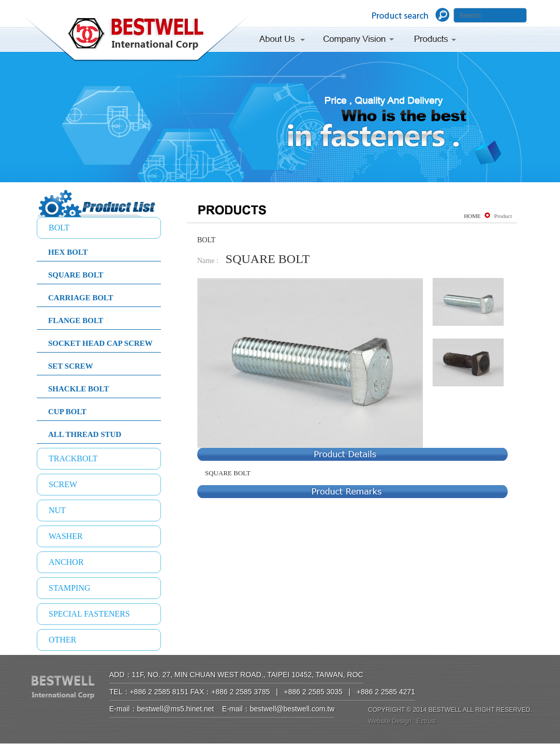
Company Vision (359, 41)
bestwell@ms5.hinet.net (176, 709)
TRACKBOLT (73, 458)
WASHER (66, 536)
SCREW (63, 484)
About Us (285, 41)
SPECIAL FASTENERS (89, 614)
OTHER (62, 640)
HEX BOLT (68, 252)
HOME (472, 216)
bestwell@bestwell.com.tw (292, 709)
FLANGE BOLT (76, 320)
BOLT (59, 228)
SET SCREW (71, 366)
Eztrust (426, 721)
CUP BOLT (67, 412)
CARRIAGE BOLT (81, 298)
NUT (57, 510)
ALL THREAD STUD (85, 434)
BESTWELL (136, 39)
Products (436, 41)
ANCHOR (66, 562)
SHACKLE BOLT (78, 389)
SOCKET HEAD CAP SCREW (100, 343)
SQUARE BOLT (76, 275)
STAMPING (70, 588)
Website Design (390, 721)
